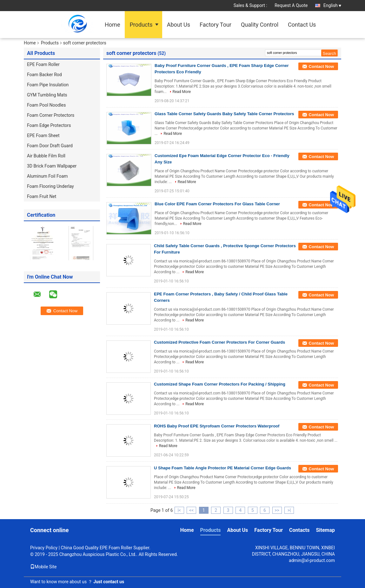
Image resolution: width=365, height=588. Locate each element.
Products (141, 25)
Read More (182, 92)
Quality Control (260, 25)
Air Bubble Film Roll (46, 156)
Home (112, 25)
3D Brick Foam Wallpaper (52, 166)
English (332, 5)
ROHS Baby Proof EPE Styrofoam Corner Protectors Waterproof (217, 426)
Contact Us (302, 25)
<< (191, 510)
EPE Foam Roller (43, 64)
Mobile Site (43, 567)
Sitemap (325, 530)
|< (179, 510)
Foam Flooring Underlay (50, 186)
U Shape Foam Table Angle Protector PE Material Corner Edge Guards (222, 468)
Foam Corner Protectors (51, 115)
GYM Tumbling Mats (47, 95)
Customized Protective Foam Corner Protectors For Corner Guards (219, 342)
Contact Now (321, 66)
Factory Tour (216, 25)
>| (289, 510)
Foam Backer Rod (44, 75)
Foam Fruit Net (42, 196)
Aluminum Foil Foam (47, 176)
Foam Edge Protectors (49, 125)
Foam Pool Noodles (46, 105)
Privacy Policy (44, 548)
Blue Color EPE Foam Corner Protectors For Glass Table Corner (217, 204)
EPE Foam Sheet (43, 135)
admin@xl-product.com (312, 560)
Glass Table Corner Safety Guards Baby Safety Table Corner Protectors (224, 114)
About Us (179, 25)
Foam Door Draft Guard (50, 146)
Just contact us (109, 582)
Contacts (299, 530)
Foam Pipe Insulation (48, 85)
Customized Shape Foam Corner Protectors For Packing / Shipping (220, 384)
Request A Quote (291, 5)
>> (277, 510)
